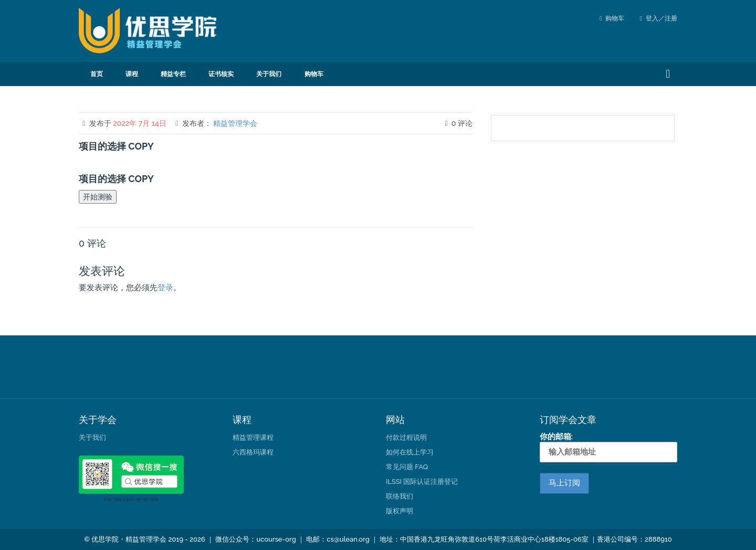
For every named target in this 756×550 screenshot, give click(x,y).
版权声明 (400, 511)
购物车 (615, 18)
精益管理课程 (253, 437)
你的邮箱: (609, 447)
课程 (132, 74)
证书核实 (221, 74)
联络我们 (400, 496)
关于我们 (269, 74)
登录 (165, 288)
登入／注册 (659, 18)
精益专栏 (173, 74)
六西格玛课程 (253, 452)
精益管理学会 (235, 123)
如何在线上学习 (410, 452)
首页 (97, 74)
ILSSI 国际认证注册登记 (422, 482)
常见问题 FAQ (407, 467)
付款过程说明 (406, 437)
